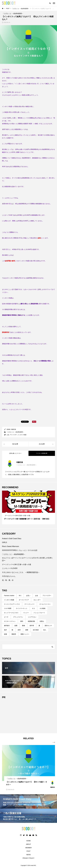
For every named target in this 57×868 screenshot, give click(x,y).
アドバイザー (13, 435)
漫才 (6, 630)
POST (29, 851)
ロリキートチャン (10, 621)
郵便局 (14, 634)
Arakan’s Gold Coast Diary (12, 539)
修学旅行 (7, 626)
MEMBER (28, 848)
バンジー (26, 613)
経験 (27, 630)
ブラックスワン (18, 617)
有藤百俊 (13, 429)
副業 (16, 626)
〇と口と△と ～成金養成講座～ (15, 432)
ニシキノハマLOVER (10, 568)
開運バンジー (25, 634)
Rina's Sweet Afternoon (11, 546)
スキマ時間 (8, 608)
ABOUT (29, 844)
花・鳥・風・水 (8, 580)
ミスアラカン (32, 617)
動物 (23, 626)
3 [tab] (30, 511)
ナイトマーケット (22, 608)
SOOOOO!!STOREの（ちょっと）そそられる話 (20, 550)
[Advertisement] (29, 715)
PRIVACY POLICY (28, 858)
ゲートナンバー (30, 604)
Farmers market (9, 596)
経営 (19, 630)
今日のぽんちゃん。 (9, 576)
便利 (22, 621)
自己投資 (36, 630)
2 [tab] (28, 511)
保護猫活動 (31, 621)
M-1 (20, 596)
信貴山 (42, 621)
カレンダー (37, 600)
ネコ (34, 608)
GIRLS (4, 542)
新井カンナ (48, 626)
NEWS (29, 855)
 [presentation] (54, 742)
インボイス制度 (22, 435)
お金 (8, 435)
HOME (29, 841)
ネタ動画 (42, 608)
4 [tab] (31, 511)
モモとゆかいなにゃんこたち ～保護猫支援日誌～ (21, 572)
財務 (6, 634)
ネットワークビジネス (11, 613)
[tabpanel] (29, 507)
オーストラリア (24, 600)
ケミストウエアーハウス (12, 604)
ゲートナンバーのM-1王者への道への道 (17, 564)
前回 (3, 129)
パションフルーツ (39, 613)
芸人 (45, 630)
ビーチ (6, 617)
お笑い (28, 596)
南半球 (32, 626)
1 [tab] (26, 511)
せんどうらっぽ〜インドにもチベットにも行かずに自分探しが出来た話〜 (27, 559)
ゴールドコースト (45, 604)
